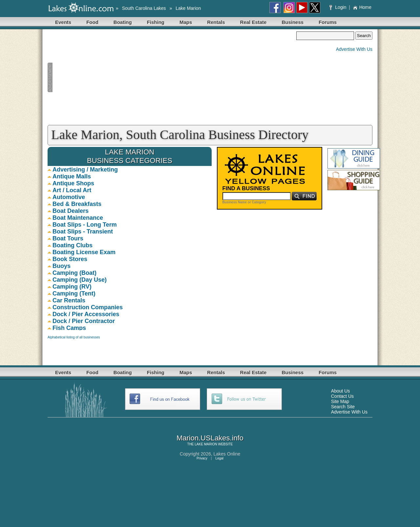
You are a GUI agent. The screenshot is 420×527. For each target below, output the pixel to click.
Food (92, 22)
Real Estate (253, 22)
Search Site (343, 407)
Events (63, 22)
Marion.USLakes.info (210, 438)
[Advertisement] (172, 77)
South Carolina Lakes (144, 8)
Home (362, 7)
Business (293, 22)
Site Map (340, 401)
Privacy (202, 458)
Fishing (156, 22)
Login (338, 7)
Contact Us (342, 396)
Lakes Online (227, 454)
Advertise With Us (354, 49)
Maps (186, 22)
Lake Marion (188, 8)
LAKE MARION (206, 444)
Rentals (216, 22)
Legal (220, 458)
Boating (123, 22)
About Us (341, 391)
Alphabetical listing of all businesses (74, 337)
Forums (328, 22)
